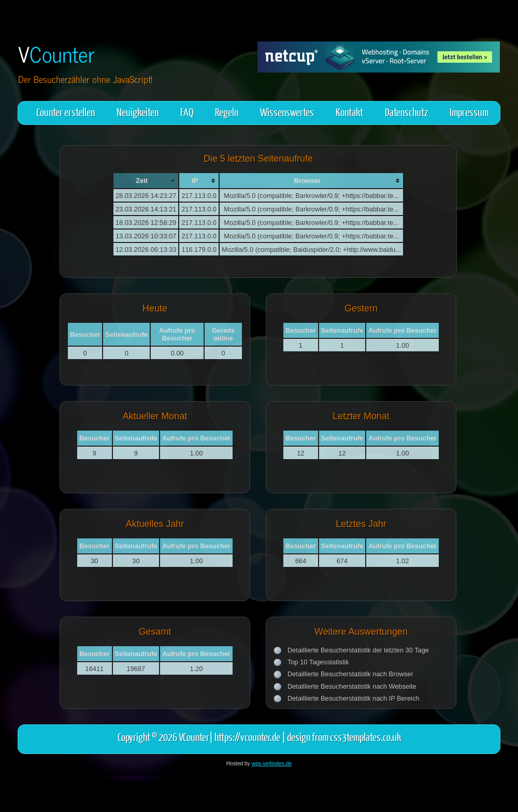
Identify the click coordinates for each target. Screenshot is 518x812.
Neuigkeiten (138, 112)
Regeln (227, 112)
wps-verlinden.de (272, 764)
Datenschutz (406, 112)
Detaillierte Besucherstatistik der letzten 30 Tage (358, 650)
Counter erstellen (66, 112)
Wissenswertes (287, 112)
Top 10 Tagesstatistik (318, 662)
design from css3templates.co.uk (344, 737)
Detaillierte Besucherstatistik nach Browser (350, 674)
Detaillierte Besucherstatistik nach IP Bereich (353, 698)
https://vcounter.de (247, 737)
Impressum (469, 112)
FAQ (187, 112)
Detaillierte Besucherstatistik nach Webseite (352, 686)
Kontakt (349, 112)
